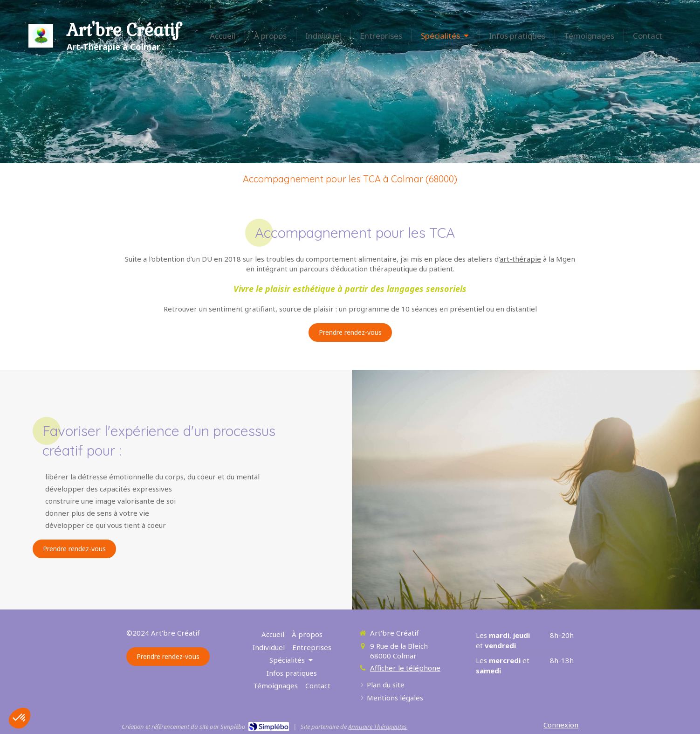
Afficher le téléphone (405, 668)
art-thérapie (520, 259)
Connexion (561, 725)
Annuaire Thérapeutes (377, 727)
